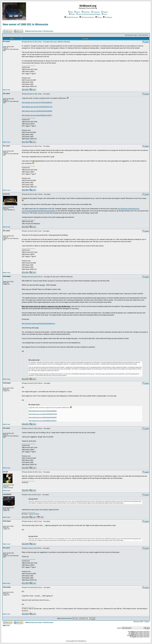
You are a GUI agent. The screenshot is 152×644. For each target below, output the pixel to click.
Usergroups (95, 12)
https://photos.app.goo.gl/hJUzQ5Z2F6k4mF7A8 (37, 107)
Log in (104, 14)
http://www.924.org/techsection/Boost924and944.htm (38, 324)
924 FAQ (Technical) (71, 17)
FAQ (70, 12)
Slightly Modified (34, 514)
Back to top (7, 90)
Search (77, 12)
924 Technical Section (87, 17)
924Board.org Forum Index (33, 31)
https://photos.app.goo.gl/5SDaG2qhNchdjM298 (37, 111)
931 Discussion (48, 31)
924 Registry (108, 17)
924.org (98, 17)
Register (104, 12)
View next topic (143, 35)
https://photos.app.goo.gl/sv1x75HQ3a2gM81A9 (37, 103)
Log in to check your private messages (88, 14)
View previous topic (131, 35)
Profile (72, 14)
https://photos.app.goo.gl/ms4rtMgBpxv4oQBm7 (37, 115)
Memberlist (86, 12)
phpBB (73, 641)
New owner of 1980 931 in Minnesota (25, 24)
